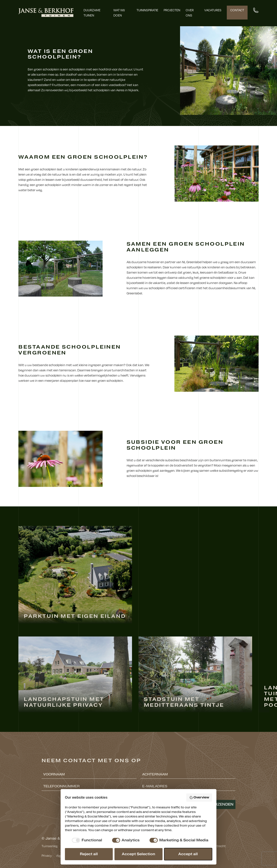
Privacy (47, 855)
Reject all (89, 854)
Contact (237, 10)
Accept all (188, 854)
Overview (199, 797)
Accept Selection (138, 854)
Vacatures (213, 10)
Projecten (172, 10)
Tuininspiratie (147, 10)
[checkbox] (86, 840)
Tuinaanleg (50, 846)
